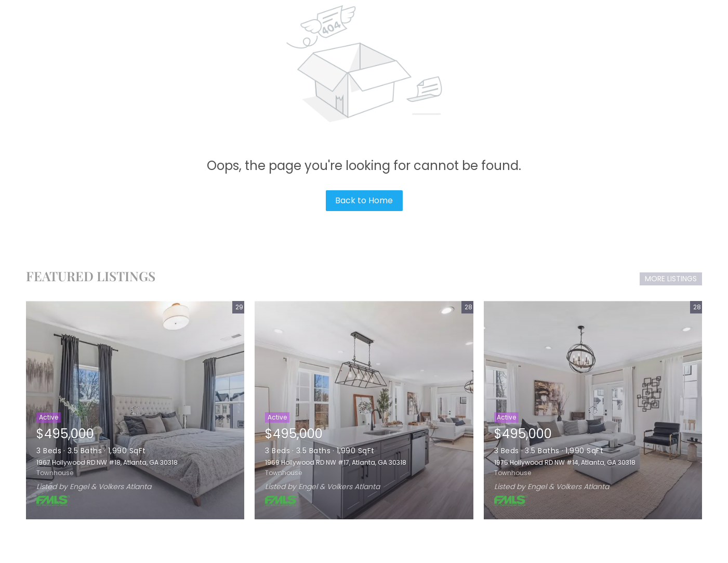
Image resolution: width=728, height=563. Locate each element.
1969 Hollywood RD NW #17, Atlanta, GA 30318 (336, 462)
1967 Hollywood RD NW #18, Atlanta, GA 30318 (107, 462)
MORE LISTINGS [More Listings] (671, 279)
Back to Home (364, 200)
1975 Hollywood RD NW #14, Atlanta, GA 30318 (565, 462)
